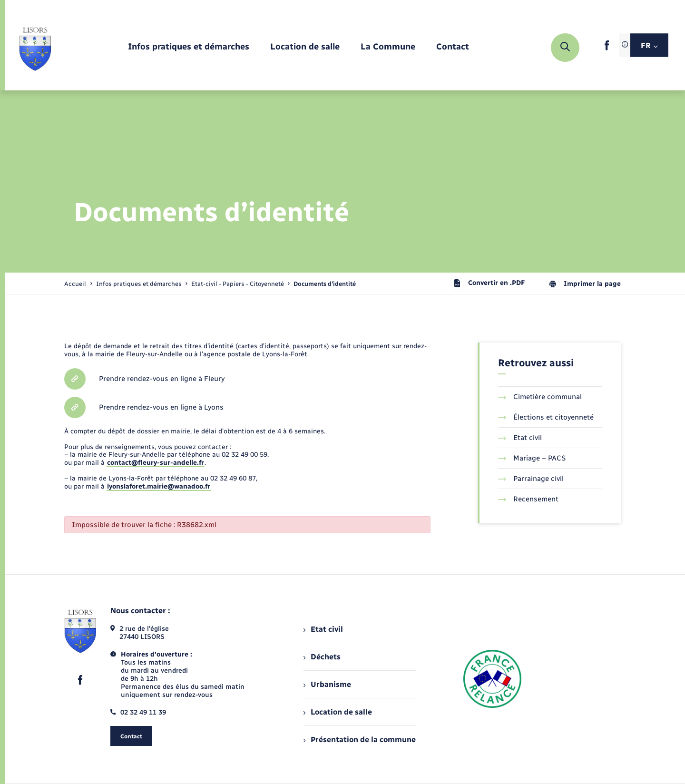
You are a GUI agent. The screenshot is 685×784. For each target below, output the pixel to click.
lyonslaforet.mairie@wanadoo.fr (159, 486)
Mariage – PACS (532, 458)
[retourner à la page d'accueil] (35, 48)
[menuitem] (189, 47)
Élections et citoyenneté (546, 417)
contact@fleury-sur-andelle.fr (156, 463)
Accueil (75, 284)
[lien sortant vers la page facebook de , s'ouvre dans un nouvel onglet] (607, 48)
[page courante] (325, 284)
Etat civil (520, 438)
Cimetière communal (540, 397)
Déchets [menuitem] (322, 657)
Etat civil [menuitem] (323, 629)
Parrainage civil (531, 479)
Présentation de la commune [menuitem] (360, 740)
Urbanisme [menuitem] (327, 684)
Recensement (528, 499)
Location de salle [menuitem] (338, 712)
